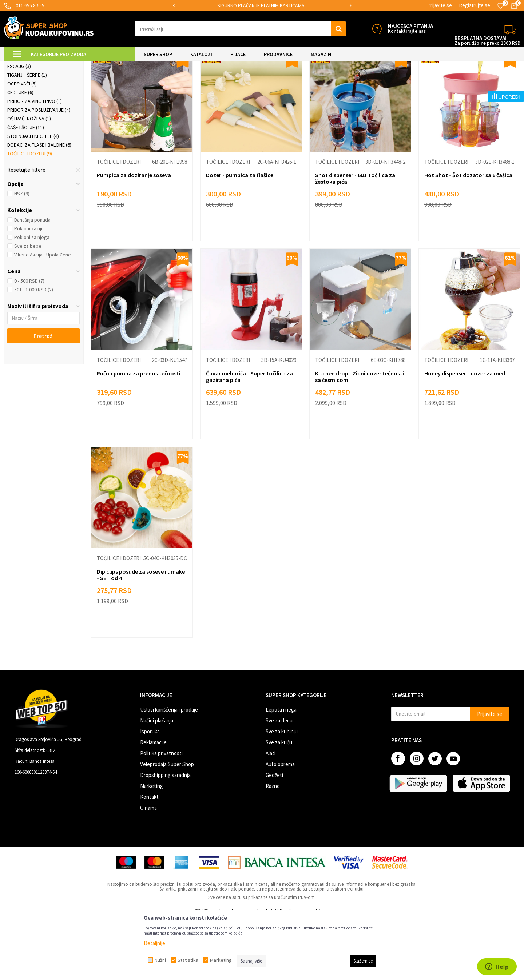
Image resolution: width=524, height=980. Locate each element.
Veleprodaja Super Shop (167, 826)
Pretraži (44, 397)
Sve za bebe (28, 307)
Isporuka (150, 793)
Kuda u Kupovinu (21, 66)
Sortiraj (387, 84)
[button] (240, 29)
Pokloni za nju (29, 290)
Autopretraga (356, 84)
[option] (262, 6)
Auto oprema (280, 826)
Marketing (152, 847)
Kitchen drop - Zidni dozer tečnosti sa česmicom (360, 438)
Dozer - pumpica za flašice (240, 236)
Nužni (160, 960)
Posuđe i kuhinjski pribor (133, 66)
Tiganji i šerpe (27, 136)
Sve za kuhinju (282, 793)
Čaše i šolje (26, 189)
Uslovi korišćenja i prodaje (169, 771)
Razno (273, 847)
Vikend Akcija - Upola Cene (43, 316)
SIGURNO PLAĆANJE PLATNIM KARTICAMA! (261, 5)
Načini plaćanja (157, 782)
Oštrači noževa (29, 180)
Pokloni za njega (32, 299)
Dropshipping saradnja (165, 836)
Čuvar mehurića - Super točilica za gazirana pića (249, 438)
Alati (271, 815)
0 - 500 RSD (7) (29, 342)
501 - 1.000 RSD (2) (34, 351)
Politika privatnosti (161, 815)
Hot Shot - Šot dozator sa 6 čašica (468, 236)
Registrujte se (475, 5)
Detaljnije (154, 943)
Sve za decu (279, 782)
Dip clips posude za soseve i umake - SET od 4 (141, 636)
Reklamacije (153, 804)
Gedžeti (274, 836)
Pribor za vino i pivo (35, 163)
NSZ (22, 255)
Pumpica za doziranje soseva (134, 236)
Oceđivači (22, 145)
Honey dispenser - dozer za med (465, 435)
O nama (148, 869)
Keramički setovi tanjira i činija (37, 106)
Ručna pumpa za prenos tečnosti (139, 435)
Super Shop (54, 66)
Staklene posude (31, 119)
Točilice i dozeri (30, 215)
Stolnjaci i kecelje (33, 198)
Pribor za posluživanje (39, 171)
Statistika (188, 960)
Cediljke (20, 154)
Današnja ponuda (32, 281)
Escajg (19, 128)
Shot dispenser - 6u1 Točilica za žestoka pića (355, 240)
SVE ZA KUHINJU (87, 66)
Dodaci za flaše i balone (39, 206)
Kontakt (149, 858)
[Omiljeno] (501, 6)
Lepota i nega (281, 771)
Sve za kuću (279, 804)
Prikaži (444, 84)
